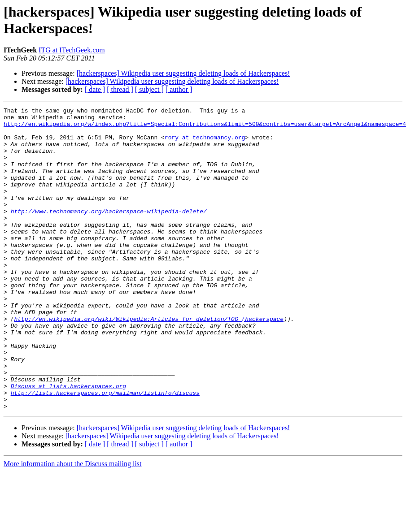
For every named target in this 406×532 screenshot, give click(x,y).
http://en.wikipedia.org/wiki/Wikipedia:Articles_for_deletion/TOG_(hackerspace (149, 362)
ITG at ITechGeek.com (72, 50)
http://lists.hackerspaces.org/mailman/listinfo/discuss (105, 450)
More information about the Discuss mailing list (73, 524)
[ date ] (95, 89)
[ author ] (179, 89)
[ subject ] (149, 89)
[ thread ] (120, 89)
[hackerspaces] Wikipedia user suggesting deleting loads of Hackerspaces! (183, 73)
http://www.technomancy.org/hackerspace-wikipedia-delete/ (109, 233)
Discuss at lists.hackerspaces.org (68, 442)
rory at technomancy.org (205, 144)
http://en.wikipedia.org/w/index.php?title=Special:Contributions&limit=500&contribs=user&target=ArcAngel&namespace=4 (205, 128)
